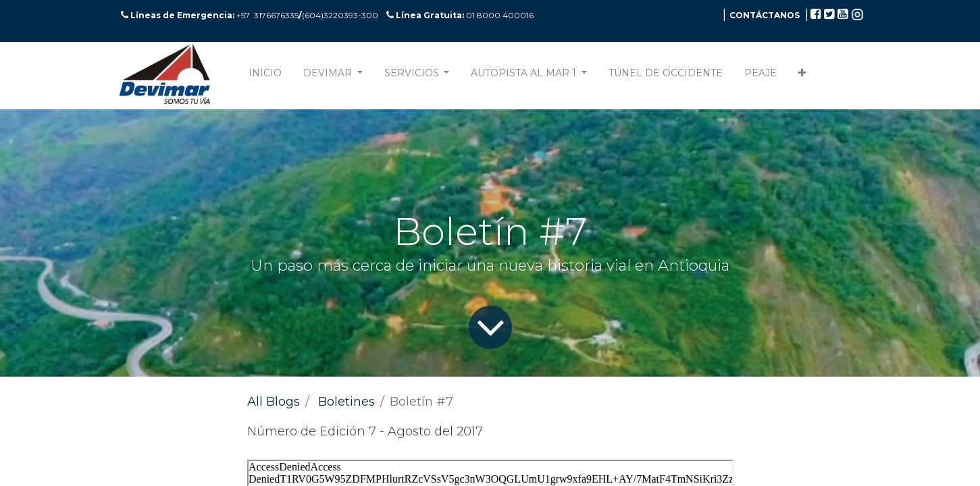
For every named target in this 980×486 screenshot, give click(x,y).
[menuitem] (265, 76)
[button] (802, 76)
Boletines (346, 402)
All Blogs (274, 402)
